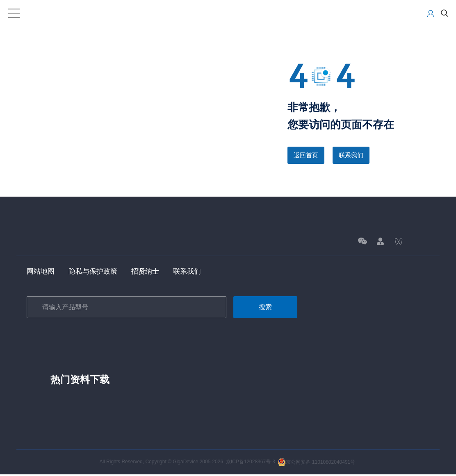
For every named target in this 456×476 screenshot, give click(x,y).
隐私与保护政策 (96, 272)
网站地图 (41, 272)
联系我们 (353, 155)
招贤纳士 (150, 272)
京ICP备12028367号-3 (251, 463)
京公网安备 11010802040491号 (316, 463)
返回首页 (307, 155)
